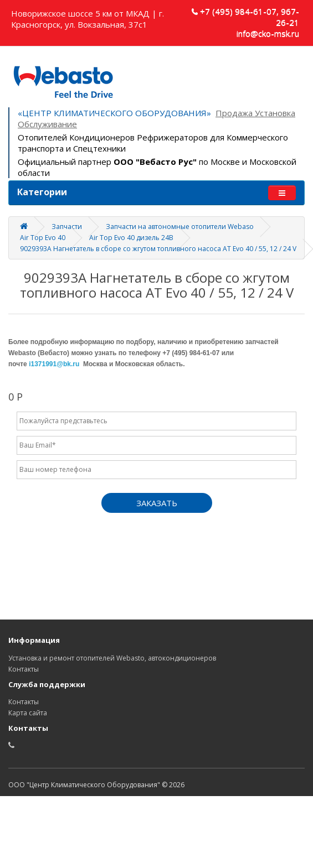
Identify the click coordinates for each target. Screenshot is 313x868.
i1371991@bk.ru (54, 364)
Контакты (24, 669)
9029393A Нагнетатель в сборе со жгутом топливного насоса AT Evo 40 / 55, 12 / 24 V (158, 249)
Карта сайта (28, 713)
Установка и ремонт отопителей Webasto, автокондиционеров (112, 658)
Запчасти (67, 227)
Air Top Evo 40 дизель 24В (131, 238)
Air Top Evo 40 (43, 238)
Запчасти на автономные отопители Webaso (180, 227)
